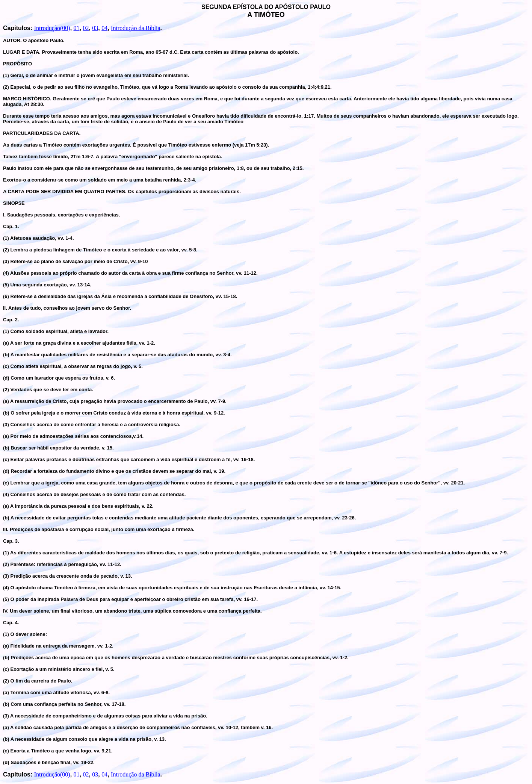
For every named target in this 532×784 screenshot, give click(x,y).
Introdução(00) (52, 28)
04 (104, 28)
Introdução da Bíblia (136, 28)
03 (95, 28)
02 (86, 28)
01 (77, 28)
